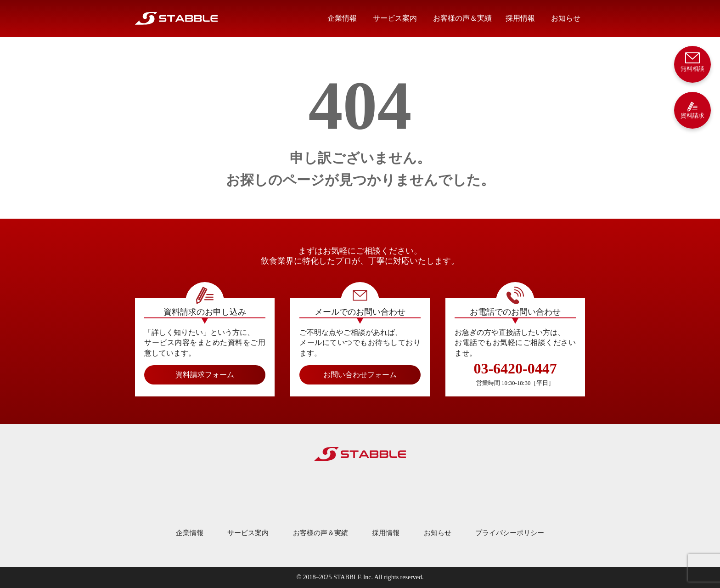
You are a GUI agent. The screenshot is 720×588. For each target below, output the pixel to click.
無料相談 (692, 61)
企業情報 (342, 18)
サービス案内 (395, 18)
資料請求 (692, 110)
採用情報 (520, 18)
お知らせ (566, 18)
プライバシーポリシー (510, 533)
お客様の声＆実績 (462, 18)
